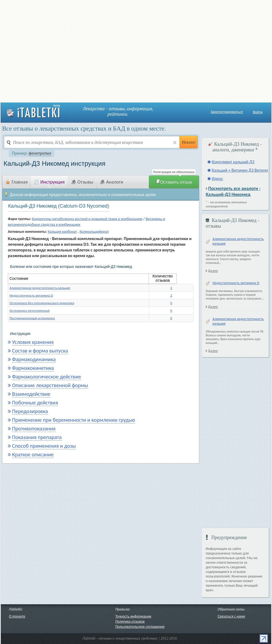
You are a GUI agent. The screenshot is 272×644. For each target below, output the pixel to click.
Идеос (217, 179)
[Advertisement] (51, 51)
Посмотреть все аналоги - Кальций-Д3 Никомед (233, 191)
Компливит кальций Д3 (233, 162)
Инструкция (50, 182)
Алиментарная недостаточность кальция (40, 288)
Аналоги (112, 182)
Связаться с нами (231, 616)
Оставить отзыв (174, 182)
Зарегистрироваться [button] (227, 112)
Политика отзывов (130, 621)
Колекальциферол (94, 232)
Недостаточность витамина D (31, 295)
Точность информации (133, 616)
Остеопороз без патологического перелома (42, 303)
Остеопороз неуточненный (30, 311)
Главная (17, 182)
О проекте (17, 616)
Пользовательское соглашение (140, 627)
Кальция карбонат (62, 232)
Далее (213, 271)
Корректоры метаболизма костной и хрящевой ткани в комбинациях (87, 219)
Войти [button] (258, 112)
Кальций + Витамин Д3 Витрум (240, 170)
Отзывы (82, 182)
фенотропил (40, 153)
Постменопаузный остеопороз (32, 318)
